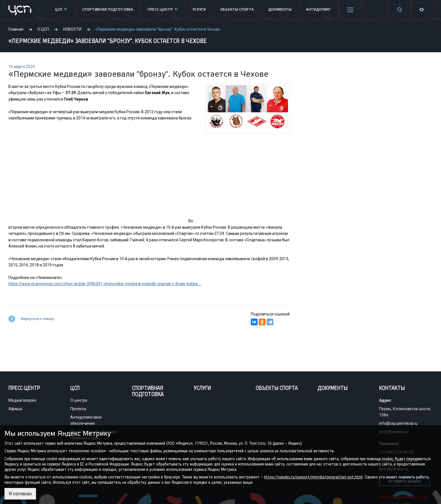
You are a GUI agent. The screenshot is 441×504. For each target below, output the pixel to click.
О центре (79, 400)
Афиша (15, 409)
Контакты (392, 389)
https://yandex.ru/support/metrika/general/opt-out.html (313, 477)
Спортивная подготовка (108, 10)
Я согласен (20, 494)
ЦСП (61, 10)
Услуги (199, 10)
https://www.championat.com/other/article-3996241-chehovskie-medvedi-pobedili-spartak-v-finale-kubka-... (105, 284)
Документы (280, 10)
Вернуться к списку (37, 319)
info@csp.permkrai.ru (398, 423)
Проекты (78, 409)
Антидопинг (319, 10)
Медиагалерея (22, 400)
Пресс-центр (163, 10)
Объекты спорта (237, 10)
